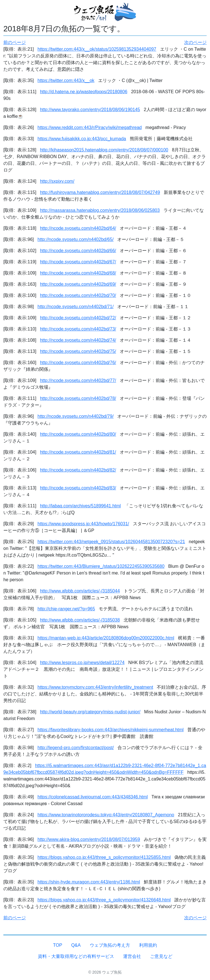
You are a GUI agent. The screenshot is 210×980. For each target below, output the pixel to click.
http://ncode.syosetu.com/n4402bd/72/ (78, 318)
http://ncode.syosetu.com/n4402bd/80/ (78, 434)
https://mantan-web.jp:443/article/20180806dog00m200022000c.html (106, 638)
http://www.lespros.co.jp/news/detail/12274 (82, 663)
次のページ (195, 42)
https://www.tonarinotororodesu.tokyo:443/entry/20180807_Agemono (106, 815)
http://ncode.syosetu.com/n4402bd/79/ (76, 416)
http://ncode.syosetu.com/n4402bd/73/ (78, 329)
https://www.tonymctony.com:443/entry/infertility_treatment (95, 687)
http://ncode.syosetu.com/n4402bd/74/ (78, 340)
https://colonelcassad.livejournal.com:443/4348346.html (93, 797)
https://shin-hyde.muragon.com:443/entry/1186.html (89, 882)
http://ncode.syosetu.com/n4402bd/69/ (78, 284)
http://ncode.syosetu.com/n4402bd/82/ (78, 470)
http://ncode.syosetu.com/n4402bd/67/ (78, 262)
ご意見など (161, 956)
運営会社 (132, 956)
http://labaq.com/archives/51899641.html (80, 506)
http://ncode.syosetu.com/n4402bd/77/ (78, 380)
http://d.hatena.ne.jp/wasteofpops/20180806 (84, 92)
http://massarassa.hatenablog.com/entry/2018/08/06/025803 (100, 210)
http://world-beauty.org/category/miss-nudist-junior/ (90, 712)
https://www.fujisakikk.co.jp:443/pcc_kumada (82, 139)
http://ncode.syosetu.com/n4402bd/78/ (78, 398)
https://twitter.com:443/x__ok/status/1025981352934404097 (97, 49)
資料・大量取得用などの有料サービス (76, 956)
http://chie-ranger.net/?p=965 (66, 609)
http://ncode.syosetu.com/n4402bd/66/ (78, 251)
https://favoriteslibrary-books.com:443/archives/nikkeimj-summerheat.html (111, 730)
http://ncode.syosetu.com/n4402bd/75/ (78, 351)
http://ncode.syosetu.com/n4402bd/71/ (76, 307)
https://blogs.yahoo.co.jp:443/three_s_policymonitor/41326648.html (104, 900)
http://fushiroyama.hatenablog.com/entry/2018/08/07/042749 (100, 192)
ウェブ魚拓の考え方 (110, 945)
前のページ (15, 42)
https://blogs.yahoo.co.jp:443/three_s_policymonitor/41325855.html (104, 857)
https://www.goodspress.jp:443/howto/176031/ (83, 524)
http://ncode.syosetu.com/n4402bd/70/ (78, 295)
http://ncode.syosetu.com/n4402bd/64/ (78, 228)
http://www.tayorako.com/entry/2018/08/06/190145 (90, 110)
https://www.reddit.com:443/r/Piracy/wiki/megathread (90, 127)
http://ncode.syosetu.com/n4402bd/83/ (78, 488)
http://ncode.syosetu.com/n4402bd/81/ (78, 452)
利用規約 (148, 945)
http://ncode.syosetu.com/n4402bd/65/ (76, 239)
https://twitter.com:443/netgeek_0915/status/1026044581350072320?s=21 (111, 542)
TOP (58, 945)
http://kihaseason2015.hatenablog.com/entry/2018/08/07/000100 (104, 150)
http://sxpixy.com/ (57, 181)
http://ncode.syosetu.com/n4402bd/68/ (78, 273)
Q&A (76, 945)
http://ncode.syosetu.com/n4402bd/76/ (78, 363)
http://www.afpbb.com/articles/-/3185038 (80, 620)
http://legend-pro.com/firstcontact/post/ (76, 748)
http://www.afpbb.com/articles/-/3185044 (80, 591)
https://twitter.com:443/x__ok (66, 80)
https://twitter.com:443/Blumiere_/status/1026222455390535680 (101, 566)
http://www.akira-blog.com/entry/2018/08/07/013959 (89, 839)
